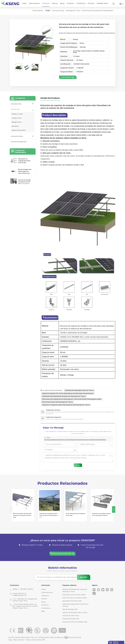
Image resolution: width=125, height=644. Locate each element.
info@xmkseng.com (20, 595)
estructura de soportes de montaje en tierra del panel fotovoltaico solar (72, 399)
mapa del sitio (19, 640)
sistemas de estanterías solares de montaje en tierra (64, 396)
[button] (114, 509)
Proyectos (70, 3)
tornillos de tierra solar (71, 616)
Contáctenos (81, 3)
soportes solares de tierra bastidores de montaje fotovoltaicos (68, 393)
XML (44, 640)
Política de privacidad (34, 640)
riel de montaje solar (70, 609)
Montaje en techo (17, 122)
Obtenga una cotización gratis (61, 554)
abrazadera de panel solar (72, 601)
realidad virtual (102, 3)
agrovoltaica (15, 126)
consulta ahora (67, 77)
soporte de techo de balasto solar (75, 622)
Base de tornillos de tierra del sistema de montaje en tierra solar (22, 515)
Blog (43, 611)
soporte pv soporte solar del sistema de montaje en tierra (66, 405)
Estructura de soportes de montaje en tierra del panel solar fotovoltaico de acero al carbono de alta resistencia (75, 440)
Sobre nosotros (34, 3)
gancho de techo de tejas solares (75, 598)
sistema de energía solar (19, 142)
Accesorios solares (17, 136)
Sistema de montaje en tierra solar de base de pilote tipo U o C (49, 515)
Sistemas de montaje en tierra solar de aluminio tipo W (101, 514)
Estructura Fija (58, 11)
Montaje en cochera (17, 114)
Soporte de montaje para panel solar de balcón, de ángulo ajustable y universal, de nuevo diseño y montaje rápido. (24, 182)
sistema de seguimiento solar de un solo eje (75, 605)
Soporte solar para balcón (19, 130)
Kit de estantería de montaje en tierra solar (76, 514)
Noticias (55, 3)
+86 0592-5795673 (27, 589)
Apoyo (62, 3)
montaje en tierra (73, 11)
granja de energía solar (71, 619)
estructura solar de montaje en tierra (57, 402)
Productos (46, 3)
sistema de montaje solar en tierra (79, 390)
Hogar (24, 3)
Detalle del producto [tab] (50, 98)
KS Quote (91, 3)
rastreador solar (16, 104)
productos (45, 596)
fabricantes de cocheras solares (74, 595)
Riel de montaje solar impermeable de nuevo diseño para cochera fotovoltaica (25, 171)
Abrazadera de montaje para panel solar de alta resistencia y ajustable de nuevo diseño (25, 161)
